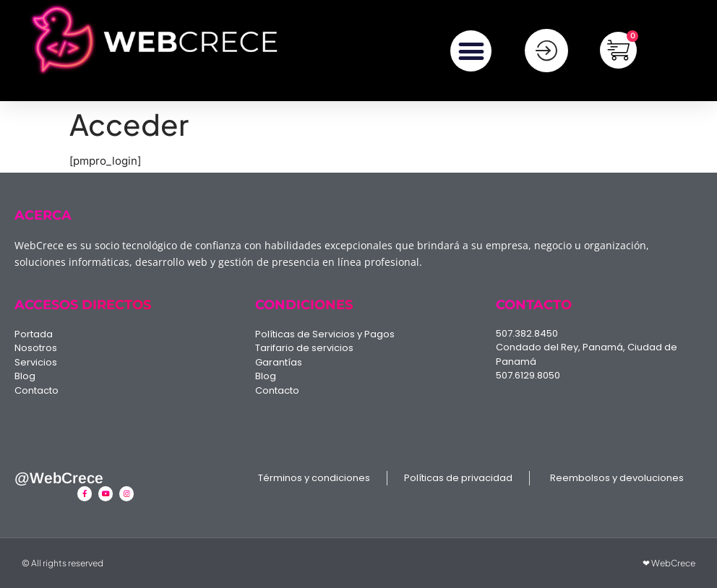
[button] (471, 52)
